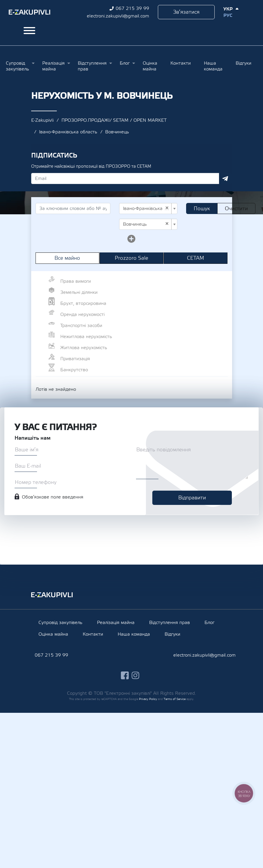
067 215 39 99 (132, 8)
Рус (228, 15)
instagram (136, 675)
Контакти (181, 63)
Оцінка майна (150, 66)
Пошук (202, 209)
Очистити (236, 209)
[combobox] (148, 208)
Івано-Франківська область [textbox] (146, 208)
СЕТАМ (196, 258)
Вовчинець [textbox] (146, 224)
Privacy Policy (148, 699)
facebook (125, 675)
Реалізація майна (53, 66)
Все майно (67, 258)
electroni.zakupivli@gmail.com (118, 16)
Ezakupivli (30, 12)
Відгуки (243, 63)
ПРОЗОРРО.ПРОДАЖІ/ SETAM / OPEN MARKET (114, 120)
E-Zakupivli (42, 120)
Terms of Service (175, 699)
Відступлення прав (92, 66)
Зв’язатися (186, 12)
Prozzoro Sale (131, 258)
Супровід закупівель (17, 66)
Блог (125, 63)
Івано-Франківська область (68, 132)
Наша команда (213, 66)
